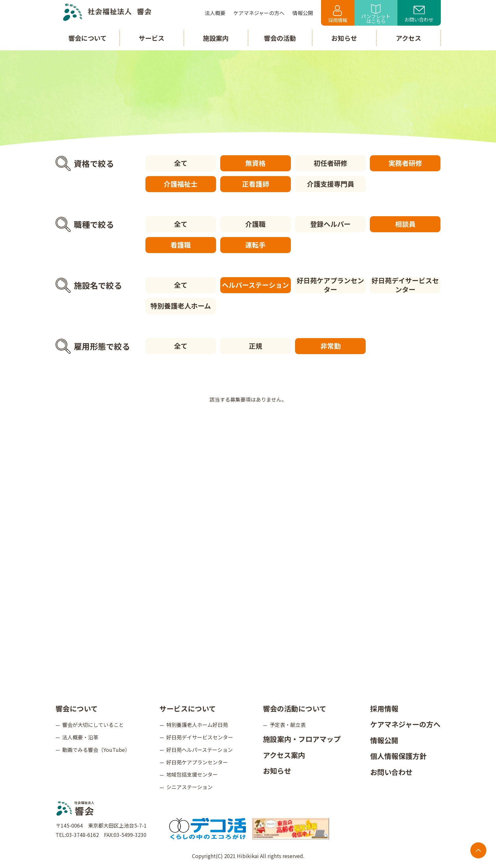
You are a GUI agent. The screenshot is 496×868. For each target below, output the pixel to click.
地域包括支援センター (192, 774)
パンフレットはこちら (376, 14)
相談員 (405, 224)
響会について (77, 708)
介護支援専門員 (331, 184)
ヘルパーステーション (255, 285)
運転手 (255, 245)
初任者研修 (331, 163)
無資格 (255, 163)
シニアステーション (189, 787)
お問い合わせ (419, 14)
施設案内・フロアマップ (302, 739)
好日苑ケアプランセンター (330, 285)
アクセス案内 (284, 755)
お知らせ (277, 770)
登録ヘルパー (330, 224)
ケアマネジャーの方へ (405, 724)
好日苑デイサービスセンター (405, 285)
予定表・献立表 (288, 725)
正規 (256, 346)
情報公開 (384, 740)
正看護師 (256, 184)
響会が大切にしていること (93, 725)
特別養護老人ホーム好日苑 (197, 725)
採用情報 (338, 14)
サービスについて (188, 708)
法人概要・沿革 (80, 737)
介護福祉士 (181, 184)
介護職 (255, 224)
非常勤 (331, 346)
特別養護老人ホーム (181, 306)
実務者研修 (405, 163)
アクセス (409, 38)
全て (181, 163)
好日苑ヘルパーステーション (200, 750)
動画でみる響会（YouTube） (96, 750)
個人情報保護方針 (398, 756)
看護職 (181, 245)
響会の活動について (295, 708)
